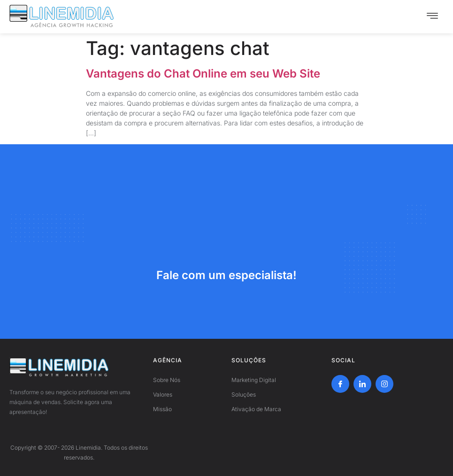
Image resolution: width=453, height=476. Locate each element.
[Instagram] (384, 384)
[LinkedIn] (362, 384)
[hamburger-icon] (432, 17)
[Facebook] (340, 384)
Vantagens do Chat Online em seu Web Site (203, 74)
